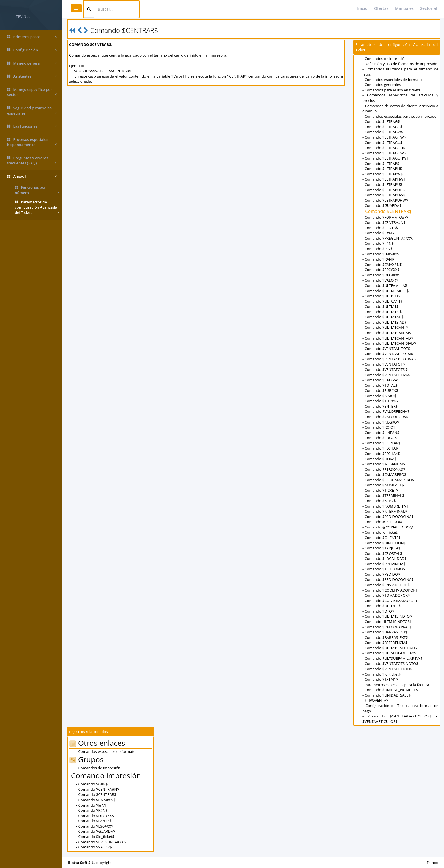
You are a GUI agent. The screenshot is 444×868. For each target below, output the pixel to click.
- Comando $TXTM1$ (380, 679)
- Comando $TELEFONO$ (384, 569)
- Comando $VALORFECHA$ (386, 411)
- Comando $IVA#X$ (379, 396)
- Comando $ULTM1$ (380, 306)
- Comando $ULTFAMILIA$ (385, 285)
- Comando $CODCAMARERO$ (388, 480)
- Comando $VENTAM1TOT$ (386, 349)
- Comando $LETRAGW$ (383, 132)
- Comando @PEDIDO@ (382, 522)
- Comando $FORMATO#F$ (385, 217)
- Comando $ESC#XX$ (381, 270)
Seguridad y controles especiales (32, 110)
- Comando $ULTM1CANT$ (385, 327)
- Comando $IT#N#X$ (381, 254)
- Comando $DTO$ (378, 611)
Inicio (362, 8)
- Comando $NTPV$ (379, 501)
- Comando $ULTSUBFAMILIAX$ (389, 653)
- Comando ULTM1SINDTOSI (387, 622)
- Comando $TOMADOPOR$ (386, 595)
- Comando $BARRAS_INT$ (385, 632)
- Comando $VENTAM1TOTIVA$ (389, 359)
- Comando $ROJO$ (379, 427)
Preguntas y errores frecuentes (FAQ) (32, 161)
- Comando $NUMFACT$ (383, 485)
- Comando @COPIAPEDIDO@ (388, 527)
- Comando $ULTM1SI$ (382, 312)
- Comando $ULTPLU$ (381, 296)
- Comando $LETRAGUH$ (384, 148)
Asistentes (32, 76)
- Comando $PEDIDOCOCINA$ (388, 517)
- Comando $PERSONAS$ (384, 469)
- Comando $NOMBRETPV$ (386, 506)
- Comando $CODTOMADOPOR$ (390, 601)
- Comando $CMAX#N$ (382, 265)
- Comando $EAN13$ (380, 228)
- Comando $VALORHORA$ (385, 417)
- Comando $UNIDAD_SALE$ (387, 695)
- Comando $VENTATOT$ (384, 364)
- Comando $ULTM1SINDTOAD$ (390, 648)
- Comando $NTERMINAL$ (385, 511)
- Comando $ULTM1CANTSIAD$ (389, 343)
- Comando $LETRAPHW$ (384, 179)
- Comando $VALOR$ (380, 280)
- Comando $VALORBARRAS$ (387, 627)
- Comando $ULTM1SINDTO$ (387, 616)
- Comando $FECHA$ (380, 448)
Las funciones (32, 126)
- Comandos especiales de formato (392, 80)
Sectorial (429, 8)
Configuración (32, 50)
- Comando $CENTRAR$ (387, 211)
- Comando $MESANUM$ (384, 464)
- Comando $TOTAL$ (380, 385)
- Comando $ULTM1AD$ (383, 317)
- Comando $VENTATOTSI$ (385, 369)
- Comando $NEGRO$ (381, 422)
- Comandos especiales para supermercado (399, 116)
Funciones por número (37, 190)
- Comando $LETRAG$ (381, 121)
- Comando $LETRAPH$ (382, 169)
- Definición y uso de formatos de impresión (400, 64)
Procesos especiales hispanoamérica (32, 142)
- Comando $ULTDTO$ (382, 606)
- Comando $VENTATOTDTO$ (387, 669)
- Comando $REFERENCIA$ (385, 643)
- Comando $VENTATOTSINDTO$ (390, 663)
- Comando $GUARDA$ (382, 205)
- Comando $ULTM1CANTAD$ (388, 338)
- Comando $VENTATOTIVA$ (386, 375)
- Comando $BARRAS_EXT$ (385, 637)
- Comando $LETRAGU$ (382, 143)
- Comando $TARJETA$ (381, 548)
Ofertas (381, 8)
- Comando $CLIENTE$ (382, 538)
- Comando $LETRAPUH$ (384, 190)
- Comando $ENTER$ (380, 406)
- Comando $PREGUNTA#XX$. (388, 238)
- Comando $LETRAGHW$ (384, 137)
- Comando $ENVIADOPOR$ (386, 585)
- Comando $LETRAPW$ (383, 174)
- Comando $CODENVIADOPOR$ (390, 590)
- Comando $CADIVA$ (381, 380)
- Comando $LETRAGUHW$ (386, 158)
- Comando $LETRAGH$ (382, 127)
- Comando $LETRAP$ (381, 164)
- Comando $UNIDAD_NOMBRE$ (390, 690)
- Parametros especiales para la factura (396, 685)
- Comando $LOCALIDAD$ (385, 558)
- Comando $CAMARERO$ (384, 474)
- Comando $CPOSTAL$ (382, 553)
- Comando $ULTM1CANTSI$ (387, 333)
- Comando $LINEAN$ (381, 433)
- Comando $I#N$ (378, 249)
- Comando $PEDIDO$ (381, 574)
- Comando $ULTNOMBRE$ (386, 291)
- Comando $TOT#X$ (380, 401)
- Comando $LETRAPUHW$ (385, 200)
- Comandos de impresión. (385, 59)
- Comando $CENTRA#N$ (384, 222)
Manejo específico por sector (32, 92)
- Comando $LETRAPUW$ (384, 195)
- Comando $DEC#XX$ (381, 275)
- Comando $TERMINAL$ (383, 495)
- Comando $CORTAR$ (382, 443)
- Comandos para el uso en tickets (391, 90)
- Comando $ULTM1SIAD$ (385, 322)
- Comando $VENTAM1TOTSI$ (388, 354)
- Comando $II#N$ (378, 243)
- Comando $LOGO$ (380, 438)
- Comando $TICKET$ (380, 490)
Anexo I (32, 176)
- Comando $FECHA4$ (381, 454)
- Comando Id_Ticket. (380, 532)
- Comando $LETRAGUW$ (384, 153)
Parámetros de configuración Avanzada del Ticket (37, 207)
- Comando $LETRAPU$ (382, 184)
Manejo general (32, 63)
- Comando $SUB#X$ (380, 390)
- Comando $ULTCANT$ (383, 301)
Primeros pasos (32, 37)
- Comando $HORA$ (380, 459)
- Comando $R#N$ (378, 259)
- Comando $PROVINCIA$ (384, 564)
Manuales (404, 8)
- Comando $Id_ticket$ (382, 674)
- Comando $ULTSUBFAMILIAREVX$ (393, 658)
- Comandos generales (382, 85)
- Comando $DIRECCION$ (384, 543)
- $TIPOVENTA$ (375, 700)
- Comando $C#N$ (378, 233)
